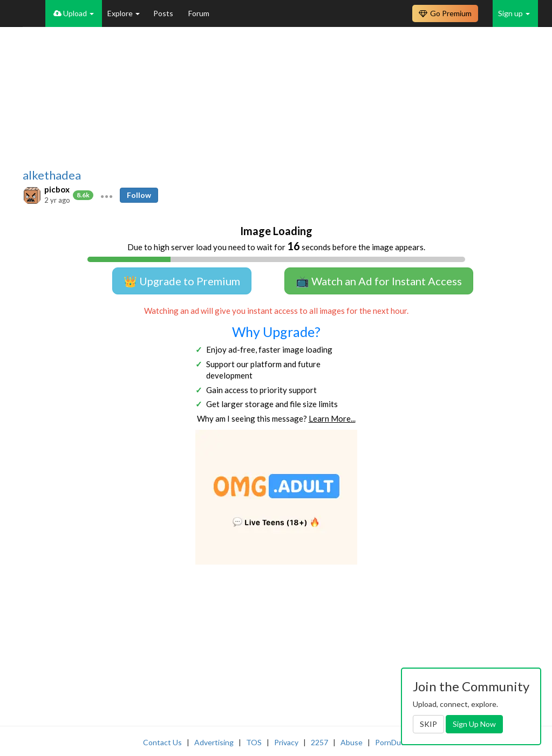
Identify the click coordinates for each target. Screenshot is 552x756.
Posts (164, 13)
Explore (124, 13)
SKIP (428, 724)
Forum (199, 13)
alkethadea (52, 175)
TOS (254, 742)
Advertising (214, 742)
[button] (107, 195)
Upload (74, 13)
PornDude (392, 742)
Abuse (352, 742)
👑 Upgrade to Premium (182, 281)
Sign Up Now (474, 724)
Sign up (514, 13)
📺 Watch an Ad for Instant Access (379, 281)
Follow (139, 195)
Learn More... (332, 418)
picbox (57, 189)
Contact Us (162, 742)
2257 (319, 742)
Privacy (286, 742)
